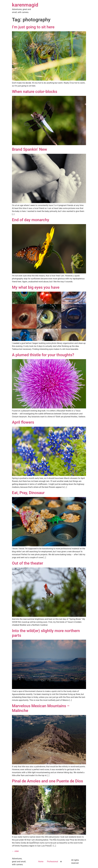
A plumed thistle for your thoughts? (43, 355)
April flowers (23, 422)
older (15, 851)
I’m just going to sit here (33, 27)
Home (41, 862)
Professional (53, 862)
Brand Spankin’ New (29, 149)
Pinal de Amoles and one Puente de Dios (47, 781)
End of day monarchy (31, 220)
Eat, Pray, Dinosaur (28, 493)
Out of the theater (28, 563)
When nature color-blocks (35, 92)
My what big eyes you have (36, 287)
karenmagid (25, 5)
